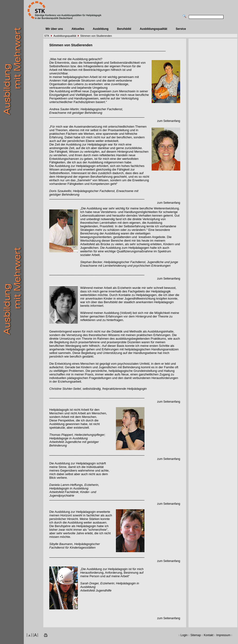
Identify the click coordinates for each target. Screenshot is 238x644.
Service (181, 29)
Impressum (223, 635)
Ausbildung (101, 29)
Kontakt (209, 635)
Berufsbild (124, 29)
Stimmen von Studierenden (96, 36)
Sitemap (196, 635)
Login (184, 635)
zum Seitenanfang (169, 121)
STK (47, 36)
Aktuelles (78, 29)
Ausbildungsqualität (153, 29)
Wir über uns (54, 29)
